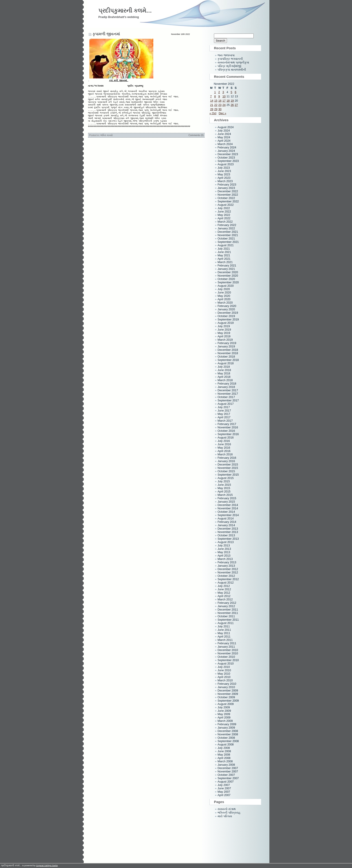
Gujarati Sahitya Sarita (47, 865)
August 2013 (226, 542)
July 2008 (224, 748)
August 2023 (226, 164)
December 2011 (228, 610)
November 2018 (228, 353)
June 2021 (224, 252)
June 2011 (224, 630)
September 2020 (228, 282)
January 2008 (226, 765)
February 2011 (227, 643)
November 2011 (228, 613)
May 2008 (224, 755)
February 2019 (227, 343)
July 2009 (224, 707)
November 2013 (228, 532)
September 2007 (228, 778)
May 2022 (224, 215)
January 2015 (226, 502)
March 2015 (225, 495)
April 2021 (224, 259)
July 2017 (224, 407)
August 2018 (226, 363)
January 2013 (226, 566)
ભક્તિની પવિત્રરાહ (229, 813)
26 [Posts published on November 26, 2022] (232, 105)
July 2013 (224, 545)
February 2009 (227, 724)
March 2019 (225, 340)
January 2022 (226, 228)
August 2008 (226, 744)
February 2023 (227, 185)
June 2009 (224, 711)
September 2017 (228, 400)
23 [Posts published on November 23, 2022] (220, 105)
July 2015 (224, 481)
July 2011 (224, 626)
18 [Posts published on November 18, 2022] (228, 101)
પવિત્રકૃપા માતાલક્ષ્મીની (232, 70)
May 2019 (224, 333)
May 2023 (224, 174)
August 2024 (226, 127)
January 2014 (226, 525)
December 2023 (228, 154)
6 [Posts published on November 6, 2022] (235, 92)
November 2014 (228, 508)
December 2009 (228, 690)
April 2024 (224, 141)
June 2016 (224, 444)
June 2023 (224, 171)
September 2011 (228, 620)
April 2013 (224, 556)
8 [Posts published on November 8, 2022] (215, 96)
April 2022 (224, 218)
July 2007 (224, 785)
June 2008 (224, 751)
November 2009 (228, 694)
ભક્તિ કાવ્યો (107, 144)
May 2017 (224, 414)
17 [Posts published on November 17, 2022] (224, 101)
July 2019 (224, 326)
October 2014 (226, 512)
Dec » (222, 113)
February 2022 (227, 225)
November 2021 (228, 235)
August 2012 (226, 583)
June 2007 (224, 788)
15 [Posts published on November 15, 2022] (216, 101)
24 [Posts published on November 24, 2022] (224, 105)
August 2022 (226, 205)
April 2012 (224, 596)
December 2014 (228, 505)
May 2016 (224, 448)
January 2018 (226, 387)
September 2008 (228, 741)
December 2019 (228, 313)
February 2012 (227, 603)
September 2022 (228, 201)
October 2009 (226, 697)
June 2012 (224, 589)
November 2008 (228, 734)
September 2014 (228, 515)
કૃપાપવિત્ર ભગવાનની (230, 59)
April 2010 (224, 677)
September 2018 (228, 360)
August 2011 (226, 623)
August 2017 (226, 404)
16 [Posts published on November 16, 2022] (220, 101)
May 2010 (224, 674)
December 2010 (228, 650)
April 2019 (224, 336)
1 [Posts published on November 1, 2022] (215, 92)
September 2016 (228, 434)
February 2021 (227, 265)
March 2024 (225, 144)
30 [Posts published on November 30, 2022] (220, 109)
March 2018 (225, 380)
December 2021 (228, 232)
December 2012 (228, 569)
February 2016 (227, 458)
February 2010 (227, 684)
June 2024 (224, 134)
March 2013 (225, 559)
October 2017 (226, 397)
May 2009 (224, 714)
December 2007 (228, 768)
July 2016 (224, 441)
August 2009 (226, 704)
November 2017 (228, 394)
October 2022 (226, 198)
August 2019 (226, 323)
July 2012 (224, 586)
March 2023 (225, 181)
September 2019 (228, 319)
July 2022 (224, 208)
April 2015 (224, 491)
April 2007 (224, 795)
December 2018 (228, 350)
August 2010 (226, 663)
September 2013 (228, 539)
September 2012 (228, 579)
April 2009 (224, 717)
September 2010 (228, 660)
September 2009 (228, 701)
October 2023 (226, 158)
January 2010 (226, 687)
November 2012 (228, 572)
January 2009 (226, 728)
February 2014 (227, 522)
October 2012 (226, 576)
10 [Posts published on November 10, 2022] (224, 96)
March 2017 (225, 421)
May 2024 (224, 137)
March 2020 (225, 303)
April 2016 (224, 451)
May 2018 (224, 373)
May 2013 (224, 552)
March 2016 (225, 454)
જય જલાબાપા (226, 55)
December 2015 (228, 464)
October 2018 (226, 357)
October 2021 (226, 238)
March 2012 (225, 599)
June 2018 (224, 370)
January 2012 (226, 606)
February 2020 (227, 306)
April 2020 (224, 299)
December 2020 (228, 272)
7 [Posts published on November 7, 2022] (211, 96)
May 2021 (224, 255)
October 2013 (226, 535)
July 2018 (224, 367)
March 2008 (225, 761)
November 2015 (228, 468)
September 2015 (228, 475)
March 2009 (225, 721)
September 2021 (228, 242)
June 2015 (224, 485)
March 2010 (225, 680)
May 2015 (224, 488)
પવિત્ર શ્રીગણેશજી (229, 66)
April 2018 (224, 377)
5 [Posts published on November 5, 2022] (231, 92)
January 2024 (226, 151)
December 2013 (228, 529)
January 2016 (226, 461)
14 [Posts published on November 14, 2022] (212, 101)
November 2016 (228, 427)
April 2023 (224, 178)
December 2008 (228, 731)
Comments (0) (196, 144)
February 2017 (227, 424)
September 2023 (228, 161)
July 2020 (224, 289)
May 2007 (224, 792)
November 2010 (228, 653)
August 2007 (226, 782)
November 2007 (228, 771)
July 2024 (224, 131)
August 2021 (226, 245)
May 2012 (224, 593)
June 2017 (224, 411)
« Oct (213, 113)
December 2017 (228, 390)
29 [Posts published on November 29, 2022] (216, 109)
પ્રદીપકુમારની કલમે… (125, 11)
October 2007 (226, 775)
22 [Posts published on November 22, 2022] (216, 105)
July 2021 (224, 249)
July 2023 (224, 168)
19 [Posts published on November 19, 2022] (232, 101)
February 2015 (227, 498)
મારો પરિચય (225, 816)
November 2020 (228, 276)
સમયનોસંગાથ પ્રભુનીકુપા (233, 62)
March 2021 (225, 262)
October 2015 (226, 471)
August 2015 (226, 478)
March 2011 (225, 640)
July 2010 (224, 667)
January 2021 (226, 269)
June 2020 (224, 292)
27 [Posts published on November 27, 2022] (236, 105)
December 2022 (228, 191)
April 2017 (224, 417)
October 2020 (226, 279)
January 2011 (226, 647)
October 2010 (226, 657)
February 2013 (227, 562)
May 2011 (224, 633)
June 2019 (224, 330)
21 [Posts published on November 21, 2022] (212, 105)
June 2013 (224, 549)
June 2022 (224, 211)
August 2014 (226, 518)
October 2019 (226, 316)
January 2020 (226, 309)
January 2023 (226, 188)
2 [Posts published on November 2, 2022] (219, 92)
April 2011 (224, 636)
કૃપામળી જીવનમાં (106, 34)
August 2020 (226, 286)
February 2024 (227, 147)
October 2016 (226, 431)
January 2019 (226, 346)
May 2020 (224, 296)
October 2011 (226, 616)
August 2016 (226, 437)
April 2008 (224, 758)
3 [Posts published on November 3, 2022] (223, 92)
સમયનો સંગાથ (227, 809)
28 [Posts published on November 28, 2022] (212, 109)
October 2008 (226, 738)
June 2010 (224, 670)
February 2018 (227, 384)
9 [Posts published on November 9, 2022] (219, 96)
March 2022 (225, 222)
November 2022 (228, 195)
